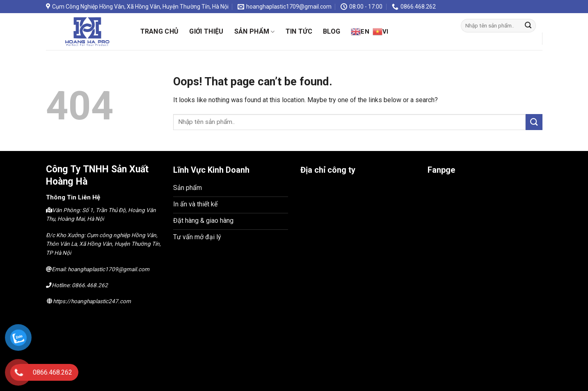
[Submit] (528, 26)
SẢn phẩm (255, 32)
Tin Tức (299, 31)
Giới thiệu (206, 31)
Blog (332, 31)
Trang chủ (160, 31)
